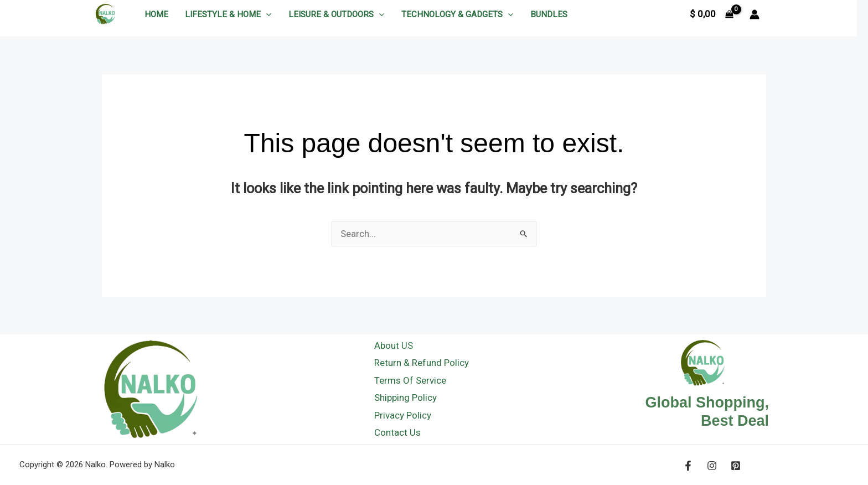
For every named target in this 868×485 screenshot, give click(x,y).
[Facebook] (688, 466)
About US (387, 345)
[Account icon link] (755, 14)
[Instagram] (712, 466)
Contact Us (391, 432)
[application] (266, 14)
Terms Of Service (404, 380)
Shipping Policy (399, 398)
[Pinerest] (736, 466)
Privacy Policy (396, 415)
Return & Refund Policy (415, 363)
